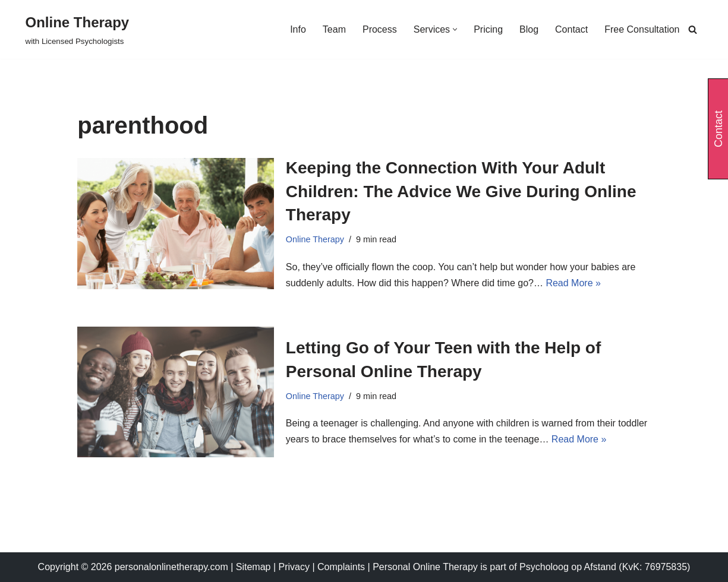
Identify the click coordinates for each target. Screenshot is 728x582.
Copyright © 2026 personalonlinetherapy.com (133, 567)
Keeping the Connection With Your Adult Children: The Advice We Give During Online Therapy (461, 191)
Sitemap (253, 567)
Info (298, 29)
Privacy (296, 567)
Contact (571, 29)
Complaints (342, 567)
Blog (529, 29)
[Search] (693, 29)
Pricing (488, 29)
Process (380, 29)
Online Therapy (315, 239)
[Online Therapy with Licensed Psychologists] (78, 29)
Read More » (573, 283)
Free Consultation (642, 29)
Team (334, 29)
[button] (455, 29)
